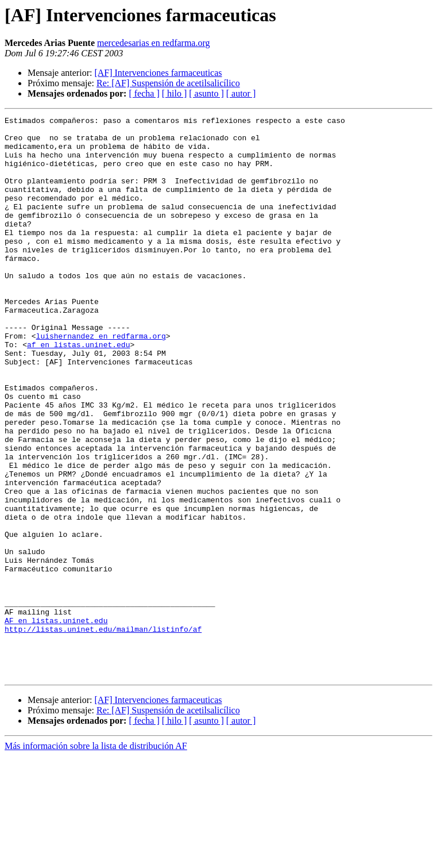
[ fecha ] (144, 93)
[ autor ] (241, 93)
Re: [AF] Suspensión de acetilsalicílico (168, 83)
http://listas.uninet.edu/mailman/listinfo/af (103, 732)
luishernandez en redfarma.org (101, 381)
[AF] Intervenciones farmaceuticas (158, 73)
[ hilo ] (175, 93)
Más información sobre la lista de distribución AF (96, 858)
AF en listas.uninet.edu (56, 722)
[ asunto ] (206, 93)
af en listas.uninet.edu (78, 391)
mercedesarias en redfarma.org (153, 43)
